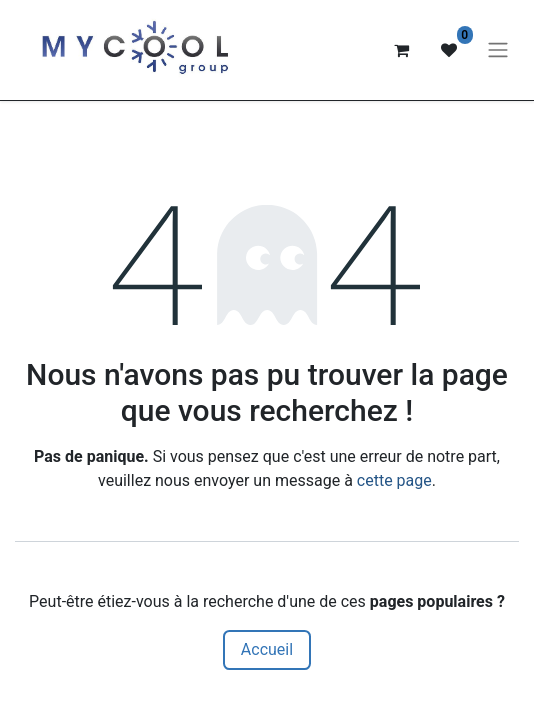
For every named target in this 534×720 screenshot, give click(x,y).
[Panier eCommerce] (401, 50)
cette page (394, 480)
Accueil (267, 649)
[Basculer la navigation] (498, 50)
